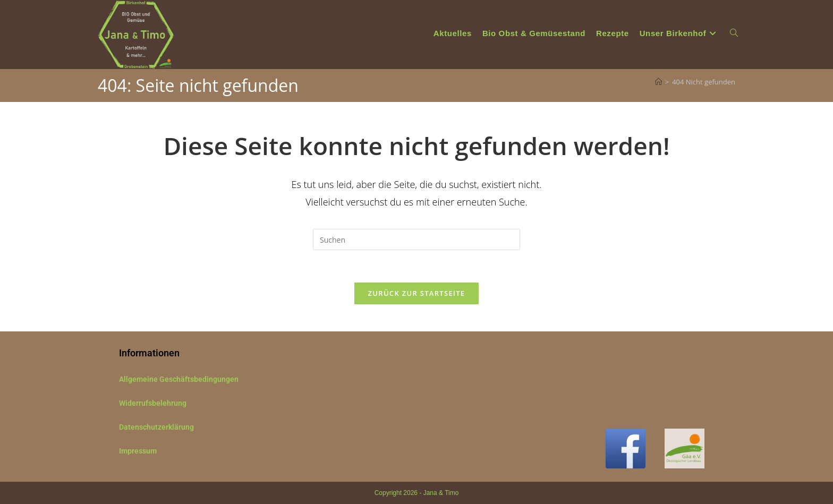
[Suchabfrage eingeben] (416, 240)
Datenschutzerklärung (156, 427)
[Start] (658, 82)
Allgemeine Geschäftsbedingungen (179, 379)
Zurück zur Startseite (417, 293)
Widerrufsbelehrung (153, 403)
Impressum (138, 451)
